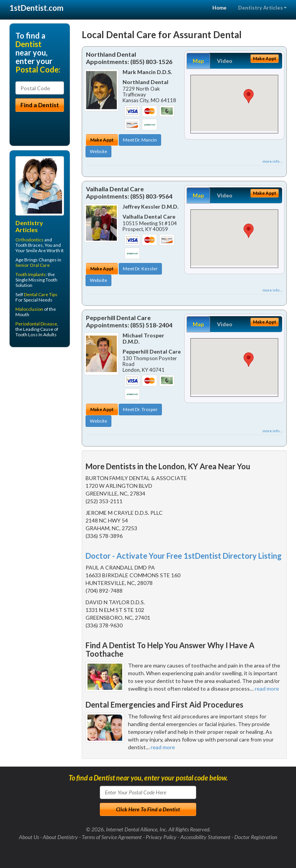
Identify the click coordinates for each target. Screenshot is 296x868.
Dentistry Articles (262, 8)
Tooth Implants (31, 274)
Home (219, 8)
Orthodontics (29, 240)
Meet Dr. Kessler (140, 269)
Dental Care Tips (41, 294)
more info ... (272, 161)
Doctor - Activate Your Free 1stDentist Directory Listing (184, 556)
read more (267, 689)
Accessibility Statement (205, 837)
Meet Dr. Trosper (140, 409)
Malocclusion (29, 309)
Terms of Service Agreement (112, 837)
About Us (29, 837)
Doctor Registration (256, 837)
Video (225, 61)
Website (98, 151)
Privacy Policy (161, 837)
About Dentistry (60, 837)
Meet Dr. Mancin (140, 140)
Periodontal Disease (36, 324)
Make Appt (102, 140)
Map (198, 61)
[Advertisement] (49, 413)
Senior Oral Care (33, 265)
